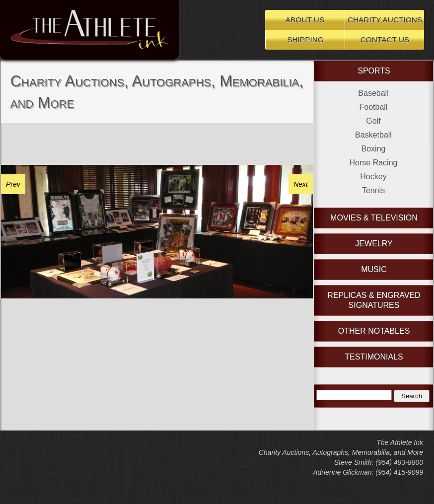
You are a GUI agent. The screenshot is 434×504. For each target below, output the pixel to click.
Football (374, 107)
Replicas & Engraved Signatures (374, 300)
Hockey (373, 177)
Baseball (373, 93)
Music (374, 269)
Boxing (374, 149)
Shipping (305, 39)
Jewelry (374, 244)
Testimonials (374, 357)
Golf (373, 121)
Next (301, 184)
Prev (13, 184)
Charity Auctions (385, 20)
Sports (374, 71)
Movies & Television (374, 218)
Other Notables (374, 331)
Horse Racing (374, 163)
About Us (305, 20)
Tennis (373, 190)
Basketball (373, 135)
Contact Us (385, 39)
